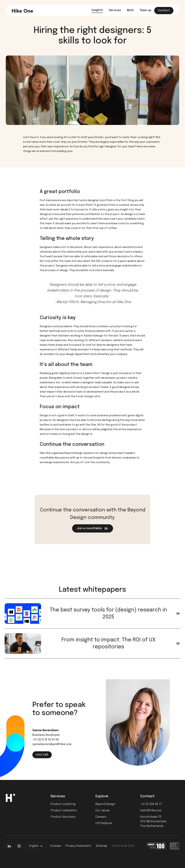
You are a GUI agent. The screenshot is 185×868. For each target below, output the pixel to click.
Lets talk (42, 755)
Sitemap (102, 846)
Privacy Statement (78, 846)
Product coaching (63, 804)
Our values (103, 811)
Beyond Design (105, 804)
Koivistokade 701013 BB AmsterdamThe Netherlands (153, 822)
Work (130, 10)
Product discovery (63, 817)
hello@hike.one (151, 811)
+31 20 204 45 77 (151, 804)
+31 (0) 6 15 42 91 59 (46, 740)
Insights (97, 10)
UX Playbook (104, 823)
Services (115, 10)
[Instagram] (19, 846)
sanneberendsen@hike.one (52, 744)
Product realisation (64, 811)
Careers (101, 817)
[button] (35, 846)
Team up (145, 10)
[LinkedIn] (9, 846)
